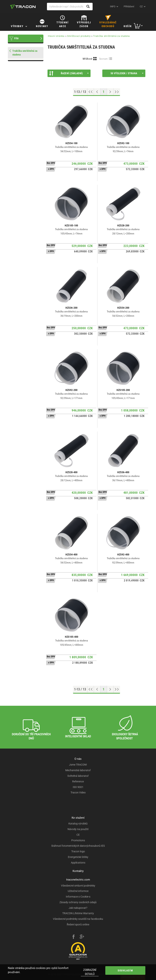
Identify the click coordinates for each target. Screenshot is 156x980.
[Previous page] (97, 92)
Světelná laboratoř (78, 776)
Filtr (16, 38)
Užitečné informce (78, 891)
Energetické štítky (78, 857)
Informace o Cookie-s (78, 897)
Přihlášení (129, 6)
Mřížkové (88, 59)
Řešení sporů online (78, 924)
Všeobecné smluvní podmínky (78, 886)
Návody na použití (78, 829)
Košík (128, 26)
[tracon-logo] (23, 7)
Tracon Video (78, 792)
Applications (78, 863)
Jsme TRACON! (78, 765)
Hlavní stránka (56, 36)
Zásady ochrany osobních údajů (78, 902)
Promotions (78, 840)
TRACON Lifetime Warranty (78, 913)
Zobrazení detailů (90, 972)
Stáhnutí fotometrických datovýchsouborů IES (78, 846)
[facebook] (74, 937)
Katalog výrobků (78, 824)
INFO (113, 6)
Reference (78, 781)
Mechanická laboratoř (78, 770)
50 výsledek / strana (127, 73)
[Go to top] (91, 92)
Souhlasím (125, 970)
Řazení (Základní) (69, 73)
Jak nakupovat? (78, 908)
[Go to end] (117, 92)
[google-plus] (82, 937)
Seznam (104, 59)
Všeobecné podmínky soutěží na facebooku (78, 919)
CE (78, 835)
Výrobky (17, 26)
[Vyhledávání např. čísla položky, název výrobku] (70, 7)
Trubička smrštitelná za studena (111, 36)
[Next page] (110, 92)
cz (141, 6)
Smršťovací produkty (79, 36)
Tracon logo (78, 851)
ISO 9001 (78, 787)
